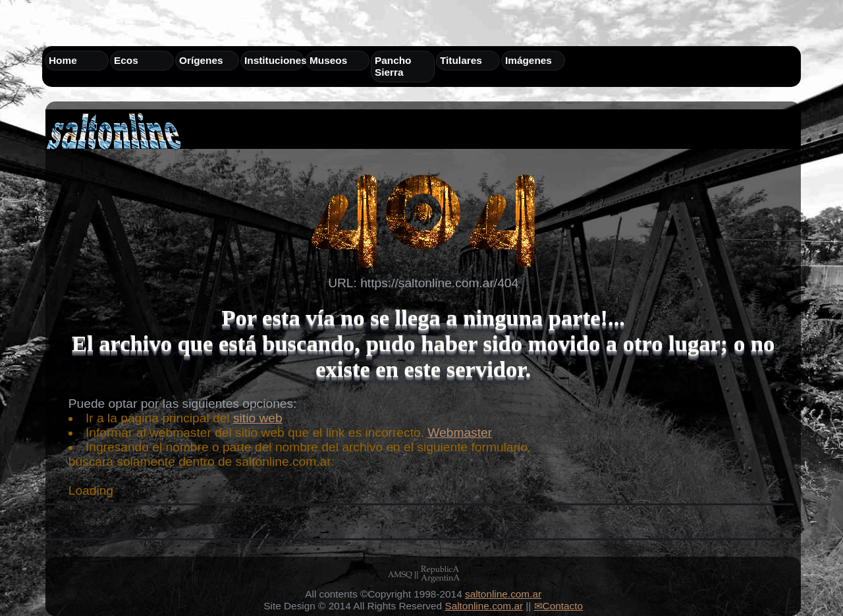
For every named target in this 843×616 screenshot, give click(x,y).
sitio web (258, 418)
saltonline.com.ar (503, 594)
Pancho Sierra (393, 66)
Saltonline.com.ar (484, 606)
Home (63, 60)
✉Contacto (558, 606)
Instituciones (276, 60)
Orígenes (201, 60)
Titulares (461, 60)
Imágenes (529, 60)
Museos (328, 60)
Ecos (126, 60)
